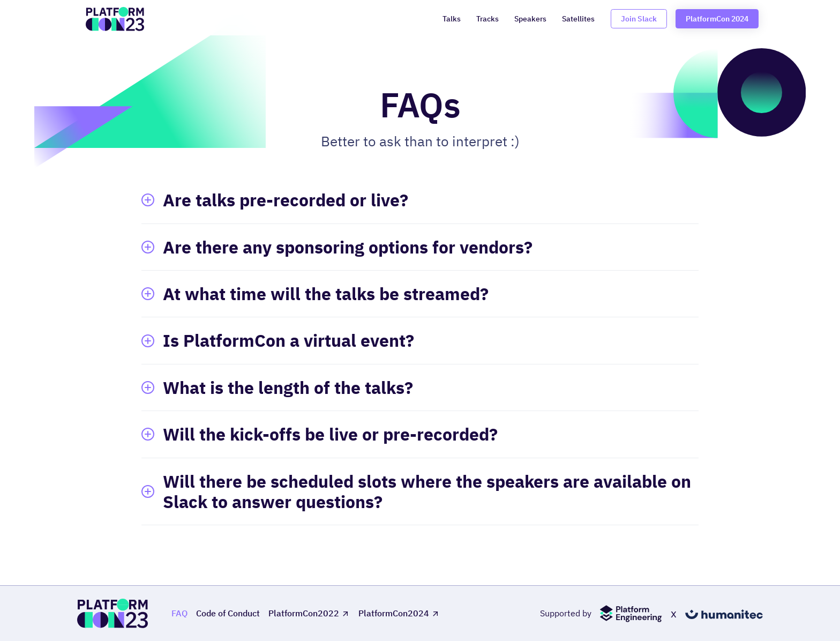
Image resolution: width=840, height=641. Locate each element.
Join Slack (639, 18)
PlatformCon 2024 (717, 18)
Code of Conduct (228, 613)
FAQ (179, 613)
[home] (115, 19)
